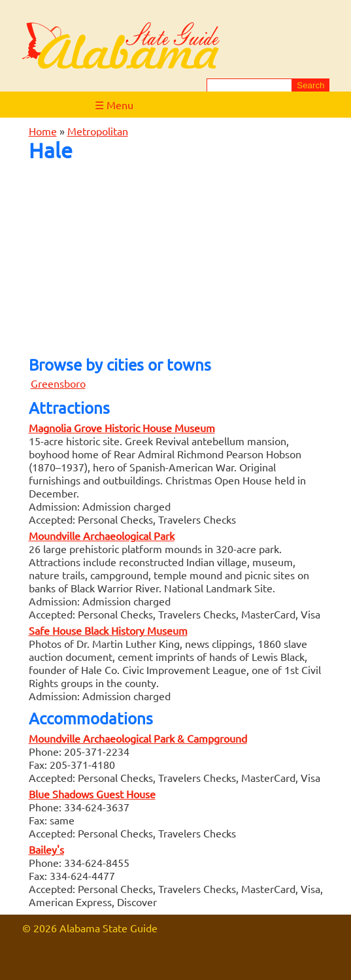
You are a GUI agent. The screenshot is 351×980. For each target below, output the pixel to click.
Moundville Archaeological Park (102, 535)
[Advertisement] (176, 255)
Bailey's (46, 849)
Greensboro (58, 383)
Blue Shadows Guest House (92, 794)
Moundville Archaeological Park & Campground (138, 738)
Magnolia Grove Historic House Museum (122, 428)
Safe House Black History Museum (108, 630)
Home (43, 131)
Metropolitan (98, 131)
